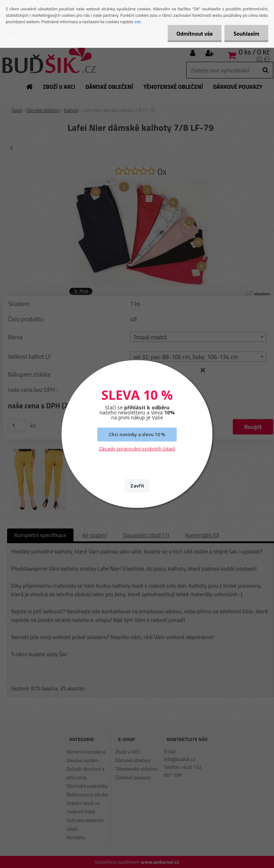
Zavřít (137, 486)
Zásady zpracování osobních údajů (137, 449)
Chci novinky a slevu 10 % (137, 434)
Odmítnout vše (195, 34)
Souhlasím (246, 34)
